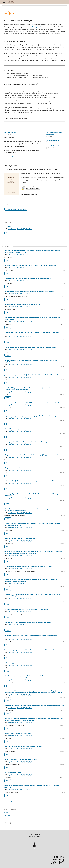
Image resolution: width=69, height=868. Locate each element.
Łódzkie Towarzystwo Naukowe (36, 27)
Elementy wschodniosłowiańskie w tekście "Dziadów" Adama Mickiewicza (28, 622)
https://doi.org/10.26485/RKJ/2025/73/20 (20, 513)
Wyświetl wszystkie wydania (12, 801)
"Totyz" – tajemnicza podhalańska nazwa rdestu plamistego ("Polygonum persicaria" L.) (32, 455)
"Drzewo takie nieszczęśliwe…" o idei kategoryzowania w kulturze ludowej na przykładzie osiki (34, 706)
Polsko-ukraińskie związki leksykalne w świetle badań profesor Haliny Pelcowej (29, 291)
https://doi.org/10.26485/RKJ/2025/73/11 (20, 392)
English (6, 813)
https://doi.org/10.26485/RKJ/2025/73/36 (20, 736)
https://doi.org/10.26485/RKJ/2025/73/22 (20, 541)
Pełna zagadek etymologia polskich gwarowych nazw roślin (23, 746)
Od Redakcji (8, 227)
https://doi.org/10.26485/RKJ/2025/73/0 (20, 229)
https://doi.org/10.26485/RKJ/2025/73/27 (20, 611)
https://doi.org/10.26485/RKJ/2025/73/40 (20, 790)
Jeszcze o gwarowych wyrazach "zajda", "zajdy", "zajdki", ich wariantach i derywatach (31, 375)
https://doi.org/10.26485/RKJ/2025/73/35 (20, 723)
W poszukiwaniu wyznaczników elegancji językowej (21, 760)
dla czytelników (8, 826)
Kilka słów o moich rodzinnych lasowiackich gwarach (21, 538)
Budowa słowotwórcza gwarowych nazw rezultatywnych (22, 304)
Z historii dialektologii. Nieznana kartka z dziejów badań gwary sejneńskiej (28, 278)
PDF (8, 233)
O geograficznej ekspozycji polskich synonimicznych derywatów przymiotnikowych (30, 347)
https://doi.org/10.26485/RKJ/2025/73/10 (20, 377)
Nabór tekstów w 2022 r (53, 146)
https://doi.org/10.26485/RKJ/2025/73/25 (20, 583)
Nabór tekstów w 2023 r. (53, 140)
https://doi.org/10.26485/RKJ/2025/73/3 (20, 281)
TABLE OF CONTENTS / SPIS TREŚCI (16, 209)
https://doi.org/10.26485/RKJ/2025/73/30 (20, 652)
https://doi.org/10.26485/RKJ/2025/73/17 (20, 470)
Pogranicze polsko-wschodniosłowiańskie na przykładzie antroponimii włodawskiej (30, 265)
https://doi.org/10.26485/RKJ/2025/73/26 (20, 598)
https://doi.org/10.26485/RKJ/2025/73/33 (20, 695)
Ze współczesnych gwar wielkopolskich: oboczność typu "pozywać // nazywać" (29, 650)
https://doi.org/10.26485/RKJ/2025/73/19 (20, 498)
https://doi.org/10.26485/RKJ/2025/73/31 (20, 665)
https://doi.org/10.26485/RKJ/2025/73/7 (20, 336)
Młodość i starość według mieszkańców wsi (18, 733)
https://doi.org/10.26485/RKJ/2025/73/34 (20, 708)
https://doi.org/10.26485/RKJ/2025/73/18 (20, 483)
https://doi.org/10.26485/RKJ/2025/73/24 (20, 569)
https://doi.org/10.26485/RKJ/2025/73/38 (20, 762)
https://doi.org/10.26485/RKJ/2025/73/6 (20, 321)
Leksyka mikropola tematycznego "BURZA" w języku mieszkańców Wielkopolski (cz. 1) (32, 403)
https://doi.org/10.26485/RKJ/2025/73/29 (20, 639)
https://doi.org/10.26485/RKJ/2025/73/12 (20, 405)
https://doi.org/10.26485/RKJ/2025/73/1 (20, 254)
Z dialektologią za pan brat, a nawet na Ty (17, 663)
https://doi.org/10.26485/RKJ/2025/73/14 (20, 431)
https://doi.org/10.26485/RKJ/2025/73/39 (20, 775)
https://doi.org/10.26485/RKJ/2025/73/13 (20, 418)
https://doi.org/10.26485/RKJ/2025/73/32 (20, 680)
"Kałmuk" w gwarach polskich (14, 429)
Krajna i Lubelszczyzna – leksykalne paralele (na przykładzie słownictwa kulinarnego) (31, 416)
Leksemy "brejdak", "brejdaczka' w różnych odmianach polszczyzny (26, 442)
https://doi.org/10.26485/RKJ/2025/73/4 (20, 294)
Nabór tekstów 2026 (10, 132)
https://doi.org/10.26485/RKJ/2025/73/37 (20, 749)
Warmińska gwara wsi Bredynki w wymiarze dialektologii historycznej (26, 609)
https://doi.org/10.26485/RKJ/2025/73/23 (20, 556)
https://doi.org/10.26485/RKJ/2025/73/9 (20, 364)
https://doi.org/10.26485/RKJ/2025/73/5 (20, 307)
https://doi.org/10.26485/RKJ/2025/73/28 (20, 624)
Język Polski (7, 815)
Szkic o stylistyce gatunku (13, 773)
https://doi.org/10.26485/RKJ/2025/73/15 (20, 444)
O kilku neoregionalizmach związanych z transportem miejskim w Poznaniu (28, 566)
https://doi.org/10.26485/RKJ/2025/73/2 (20, 268)
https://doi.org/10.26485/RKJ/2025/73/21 (20, 528)
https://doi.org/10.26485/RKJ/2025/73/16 (20, 457)
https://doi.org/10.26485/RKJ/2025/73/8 (20, 349)
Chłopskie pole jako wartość (13, 468)
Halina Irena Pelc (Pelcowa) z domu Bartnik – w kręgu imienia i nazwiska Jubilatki (30, 481)
